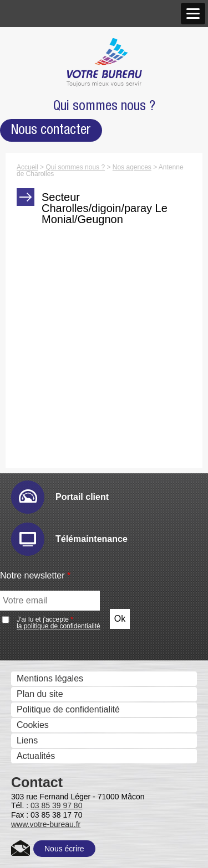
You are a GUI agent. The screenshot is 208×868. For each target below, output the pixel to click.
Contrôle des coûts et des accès (77, 769)
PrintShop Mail (52, 675)
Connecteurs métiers (64, 612)
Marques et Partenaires (60, 184)
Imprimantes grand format (65, 312)
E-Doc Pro (44, 722)
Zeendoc (40, 753)
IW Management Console (73, 518)
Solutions (32, 427)
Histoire (29, 60)
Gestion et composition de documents (88, 629)
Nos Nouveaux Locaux (68, 121)
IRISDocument (52, 596)
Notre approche (44, 91)
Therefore (42, 737)
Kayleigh (40, 831)
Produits (30, 236)
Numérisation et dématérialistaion (80, 551)
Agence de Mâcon (59, 136)
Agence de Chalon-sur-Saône (82, 152)
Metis (34, 846)
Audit (33, 456)
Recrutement (39, 215)
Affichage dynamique (55, 343)
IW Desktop (46, 659)
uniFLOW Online (56, 800)
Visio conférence (47, 406)
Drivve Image (49, 581)
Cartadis (40, 815)
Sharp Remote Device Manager (85, 534)
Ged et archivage (48, 707)
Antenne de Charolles (66, 167)
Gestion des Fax (46, 297)
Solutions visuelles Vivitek (74, 389)
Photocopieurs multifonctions (71, 250)
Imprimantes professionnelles (72, 328)
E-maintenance (53, 472)
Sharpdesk (45, 644)
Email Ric (42, 487)
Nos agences (40, 106)
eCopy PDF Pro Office (67, 690)
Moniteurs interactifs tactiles (69, 359)
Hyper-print (45, 503)
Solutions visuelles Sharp (73, 374)
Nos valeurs (37, 75)
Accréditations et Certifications (73, 200)
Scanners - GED (46, 281)
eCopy (36, 565)
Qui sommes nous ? (53, 45)
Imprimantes (38, 266)
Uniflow (38, 784)
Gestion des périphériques (66, 441)
